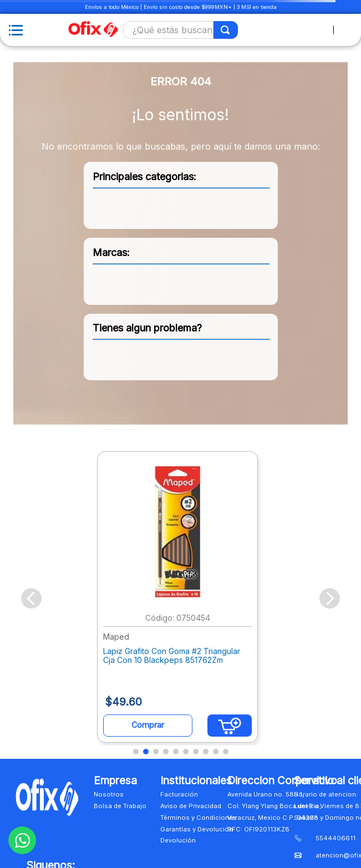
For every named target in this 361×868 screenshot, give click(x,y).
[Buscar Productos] (226, 30)
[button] (136, 752)
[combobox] (180, 30)
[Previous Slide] (31, 598)
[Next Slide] (330, 598)
